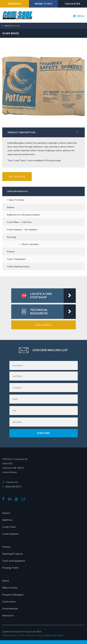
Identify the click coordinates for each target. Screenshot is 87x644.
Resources (8, 615)
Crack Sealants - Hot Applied (22, 229)
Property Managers (13, 594)
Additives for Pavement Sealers (24, 214)
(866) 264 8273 (14, 486)
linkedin (10, 499)
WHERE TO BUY (43, 4)
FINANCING (14, 4)
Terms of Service (27, 635)
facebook (4, 499)
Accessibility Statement (51, 635)
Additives (8, 520)
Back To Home (17, 200)
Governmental (10, 608)
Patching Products (13, 554)
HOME (12, 26)
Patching (12, 237)
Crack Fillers (9, 527)
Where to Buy (10, 587)
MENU (79, 16)
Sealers (11, 207)
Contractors (9, 601)
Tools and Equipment (14, 561)
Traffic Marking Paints (18, 266)
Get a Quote (17, 176)
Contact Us (12, 482)
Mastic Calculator (30, 244)
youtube (17, 499)
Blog (28, 499)
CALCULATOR (73, 4)
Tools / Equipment (16, 259)
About (6, 580)
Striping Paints (11, 567)
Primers (11, 251)
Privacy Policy (9, 635)
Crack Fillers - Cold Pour (19, 222)
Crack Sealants (10, 534)
